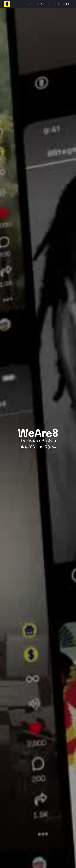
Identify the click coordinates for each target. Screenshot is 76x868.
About (18, 4)
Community (29, 4)
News (50, 4)
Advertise (40, 4)
